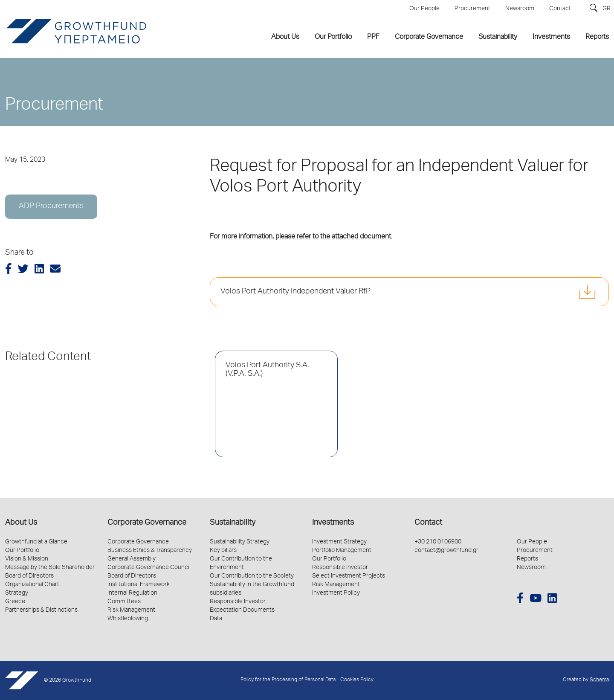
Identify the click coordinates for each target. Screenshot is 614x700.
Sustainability (233, 523)
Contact (428, 523)
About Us (21, 523)
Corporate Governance (147, 523)
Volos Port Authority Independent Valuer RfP (295, 292)
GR (607, 9)
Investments (333, 523)
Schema (599, 680)
